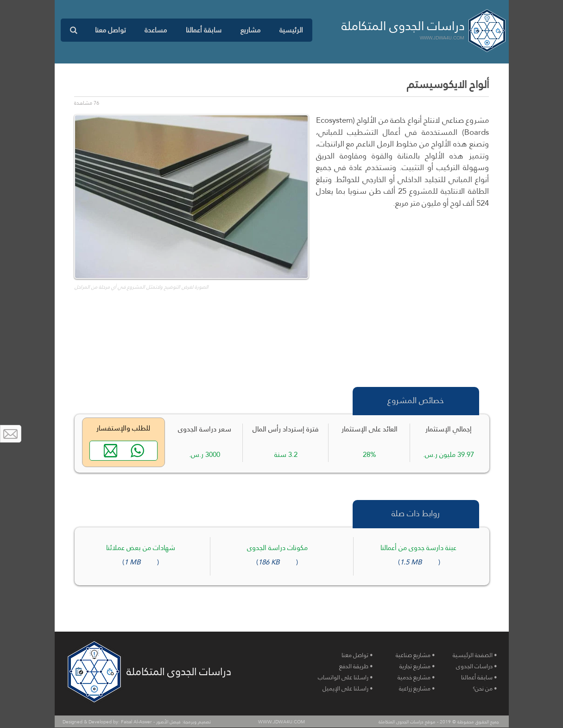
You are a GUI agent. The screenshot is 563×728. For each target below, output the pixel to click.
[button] (250, 30)
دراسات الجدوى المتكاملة (403, 26)
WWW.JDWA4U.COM (442, 38)
